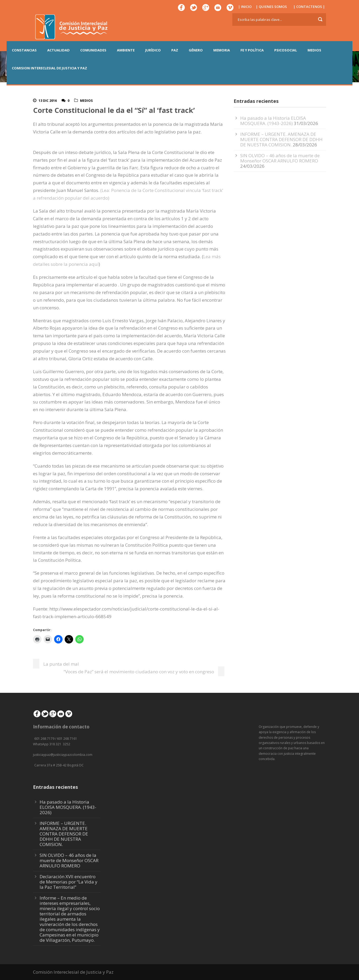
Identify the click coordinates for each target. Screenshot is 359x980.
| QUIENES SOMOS (271, 7)
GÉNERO (196, 50)
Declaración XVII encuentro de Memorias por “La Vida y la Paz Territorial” (69, 882)
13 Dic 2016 (48, 101)
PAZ (175, 50)
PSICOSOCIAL (286, 50)
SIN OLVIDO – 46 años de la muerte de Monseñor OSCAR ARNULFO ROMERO (280, 158)
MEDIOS (314, 50)
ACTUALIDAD (58, 50)
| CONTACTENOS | (309, 7)
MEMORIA (222, 50)
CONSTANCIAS (24, 50)
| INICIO (245, 7)
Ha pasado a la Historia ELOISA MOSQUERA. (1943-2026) (273, 121)
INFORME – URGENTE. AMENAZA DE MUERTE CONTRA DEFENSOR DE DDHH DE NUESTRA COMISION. (281, 139)
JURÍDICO (153, 50)
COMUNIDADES (93, 50)
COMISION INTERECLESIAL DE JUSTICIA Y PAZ (49, 68)
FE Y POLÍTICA (252, 50)
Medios (86, 101)
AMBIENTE (126, 50)
